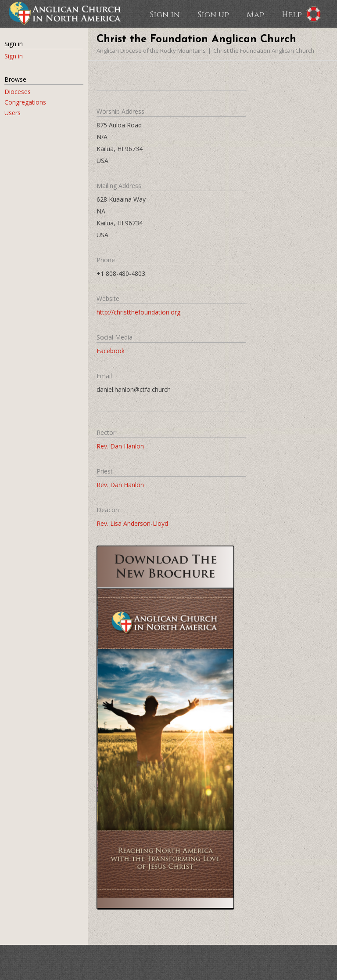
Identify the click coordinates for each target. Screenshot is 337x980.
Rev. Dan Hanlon (120, 446)
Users (13, 113)
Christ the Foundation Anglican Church (264, 51)
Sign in (165, 14)
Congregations (25, 102)
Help (292, 14)
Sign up (213, 14)
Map (255, 14)
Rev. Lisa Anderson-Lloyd (132, 523)
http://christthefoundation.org (138, 312)
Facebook (111, 351)
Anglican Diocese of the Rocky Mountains (151, 51)
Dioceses (18, 92)
